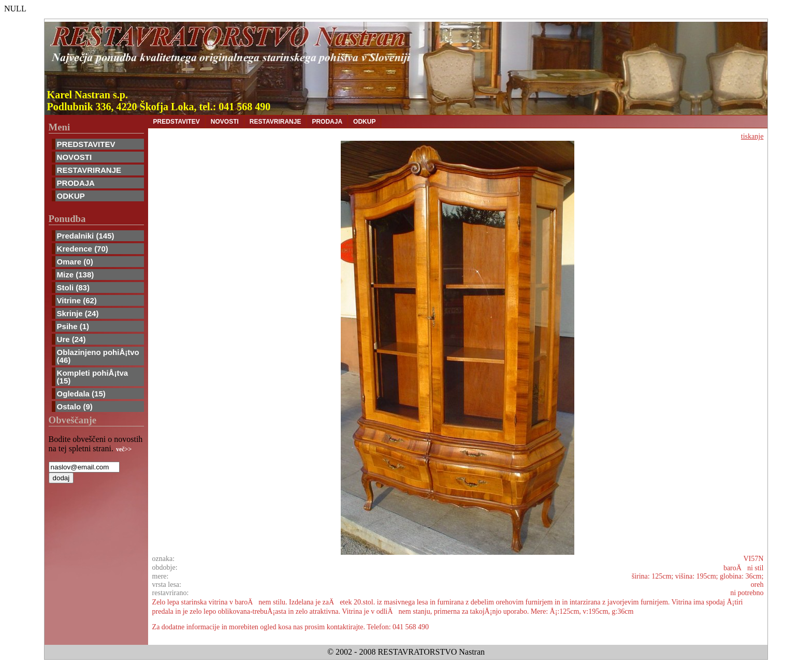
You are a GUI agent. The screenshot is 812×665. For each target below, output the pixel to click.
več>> (124, 449)
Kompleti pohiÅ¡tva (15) (93, 377)
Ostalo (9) (75, 407)
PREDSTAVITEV (86, 144)
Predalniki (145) (86, 236)
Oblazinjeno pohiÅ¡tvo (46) (98, 356)
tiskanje (752, 136)
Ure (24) (71, 339)
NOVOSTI (75, 157)
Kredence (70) (83, 249)
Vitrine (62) (77, 300)
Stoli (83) (73, 287)
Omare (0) (75, 262)
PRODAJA (76, 183)
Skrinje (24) (78, 313)
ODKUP (71, 196)
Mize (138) (76, 275)
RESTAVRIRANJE (89, 170)
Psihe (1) (73, 326)
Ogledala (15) (81, 394)
